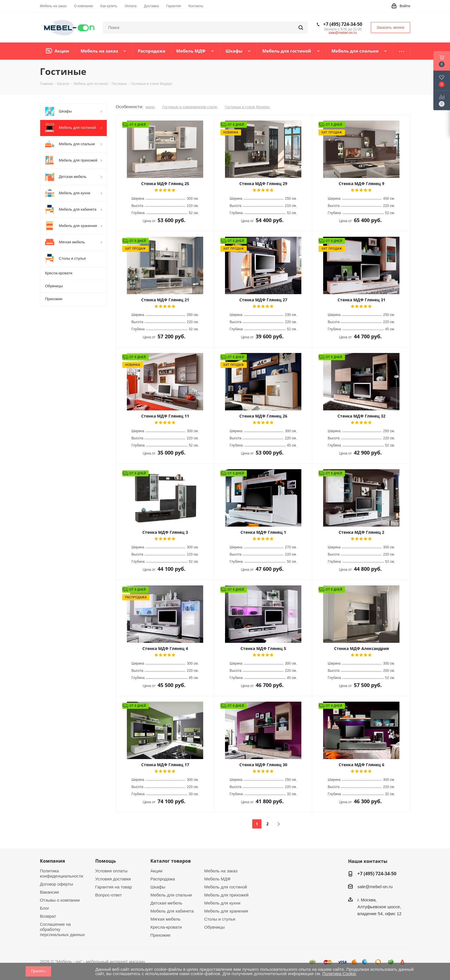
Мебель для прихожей (227, 895)
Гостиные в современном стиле (190, 107)
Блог (44, 908)
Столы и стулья (220, 919)
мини (151, 107)
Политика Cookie (339, 974)
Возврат (48, 916)
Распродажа (163, 879)
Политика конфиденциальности (62, 873)
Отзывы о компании (60, 900)
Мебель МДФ (218, 879)
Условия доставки (113, 879)
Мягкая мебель (165, 919)
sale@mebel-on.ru (343, 33)
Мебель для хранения (226, 911)
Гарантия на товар (114, 887)
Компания (52, 861)
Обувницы (215, 927)
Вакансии (49, 892)
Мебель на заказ (221, 871)
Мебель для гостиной (226, 887)
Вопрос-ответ (109, 895)
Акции (156, 871)
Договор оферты (57, 884)
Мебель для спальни (171, 895)
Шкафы (158, 887)
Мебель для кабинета (172, 911)
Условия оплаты (111, 871)
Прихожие (160, 935)
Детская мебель (166, 903)
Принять (38, 971)
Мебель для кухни (222, 903)
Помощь (106, 861)
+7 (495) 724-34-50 (343, 24)
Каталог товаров (171, 861)
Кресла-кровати (166, 927)
